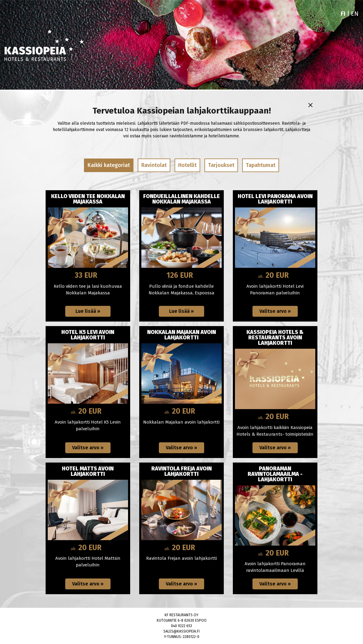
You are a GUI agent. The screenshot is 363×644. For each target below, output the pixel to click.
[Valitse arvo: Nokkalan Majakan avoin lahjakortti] (181, 448)
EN (355, 14)
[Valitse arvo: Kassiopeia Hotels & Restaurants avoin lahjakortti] (275, 448)
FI (343, 14)
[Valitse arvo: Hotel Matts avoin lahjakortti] (88, 584)
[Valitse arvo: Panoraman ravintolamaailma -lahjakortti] (275, 584)
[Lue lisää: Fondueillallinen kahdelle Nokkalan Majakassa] (181, 311)
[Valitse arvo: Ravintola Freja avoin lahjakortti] (181, 584)
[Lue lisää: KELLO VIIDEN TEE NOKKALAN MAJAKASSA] (88, 311)
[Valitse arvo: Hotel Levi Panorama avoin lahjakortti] (275, 311)
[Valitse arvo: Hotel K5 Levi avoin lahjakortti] (88, 448)
